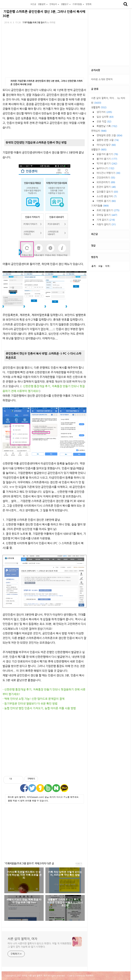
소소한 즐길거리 (107, 196)
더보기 (79, 864)
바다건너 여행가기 (108, 173)
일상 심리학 (105, 117)
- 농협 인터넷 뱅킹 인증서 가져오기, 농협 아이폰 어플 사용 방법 (39, 708)
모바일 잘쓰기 (107, 215)
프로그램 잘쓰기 (108, 210)
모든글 (33, 4)
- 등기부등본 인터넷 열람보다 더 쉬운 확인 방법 (30, 704)
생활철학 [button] (43, 4)
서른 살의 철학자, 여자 (16, 4)
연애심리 (99, 131)
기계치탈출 (100, 206)
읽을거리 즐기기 (107, 154)
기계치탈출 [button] (78, 4)
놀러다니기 (105, 168)
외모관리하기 (106, 182)
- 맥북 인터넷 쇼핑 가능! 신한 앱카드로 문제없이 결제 (34, 699)
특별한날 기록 (107, 126)
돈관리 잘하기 (106, 187)
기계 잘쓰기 (106, 220)
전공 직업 (104, 122)
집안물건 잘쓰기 (107, 192)
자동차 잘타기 (106, 224)
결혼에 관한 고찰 (108, 140)
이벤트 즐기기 (106, 201)
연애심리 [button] (54, 4)
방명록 (89, 4)
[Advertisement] (45, 743)
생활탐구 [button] (66, 4)
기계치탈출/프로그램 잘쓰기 (34, 23)
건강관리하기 (106, 178)
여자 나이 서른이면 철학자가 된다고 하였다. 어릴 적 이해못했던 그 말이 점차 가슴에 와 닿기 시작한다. (39, 945)
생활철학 (99, 107)
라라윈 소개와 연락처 (102, 79)
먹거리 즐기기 (107, 164)
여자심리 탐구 (106, 145)
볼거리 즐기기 (107, 159)
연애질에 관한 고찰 (109, 135)
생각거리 (104, 112)
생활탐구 (99, 150)
